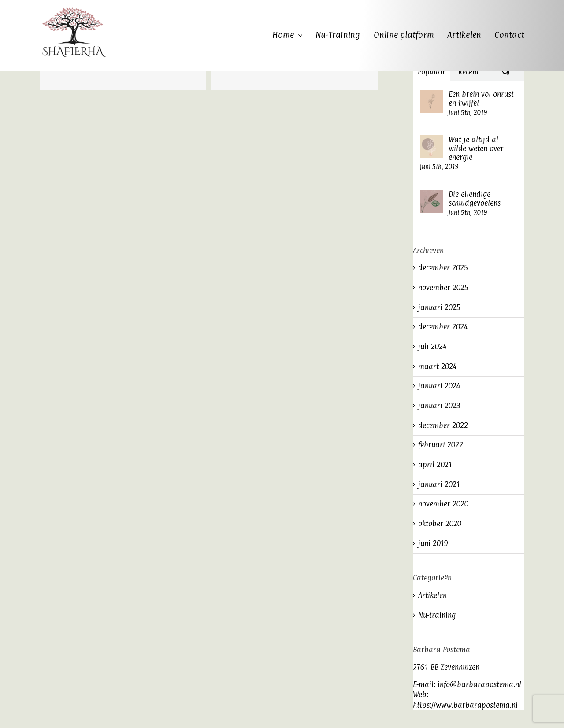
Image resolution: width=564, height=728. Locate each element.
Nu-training (437, 615)
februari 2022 (441, 445)
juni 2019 (433, 543)
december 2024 (443, 327)
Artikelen (432, 595)
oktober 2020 (440, 524)
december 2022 (443, 425)
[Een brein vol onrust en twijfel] (431, 95)
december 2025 (443, 268)
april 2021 (435, 465)
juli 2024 (432, 347)
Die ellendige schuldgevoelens (475, 199)
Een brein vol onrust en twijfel (481, 99)
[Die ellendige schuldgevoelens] (431, 195)
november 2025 (443, 288)
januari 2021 (439, 484)
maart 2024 (437, 366)
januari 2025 (440, 307)
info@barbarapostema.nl (479, 684)
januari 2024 (439, 386)
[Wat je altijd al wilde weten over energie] (431, 140)
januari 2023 (440, 406)
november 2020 (443, 504)
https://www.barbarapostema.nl (465, 705)
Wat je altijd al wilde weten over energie (476, 148)
